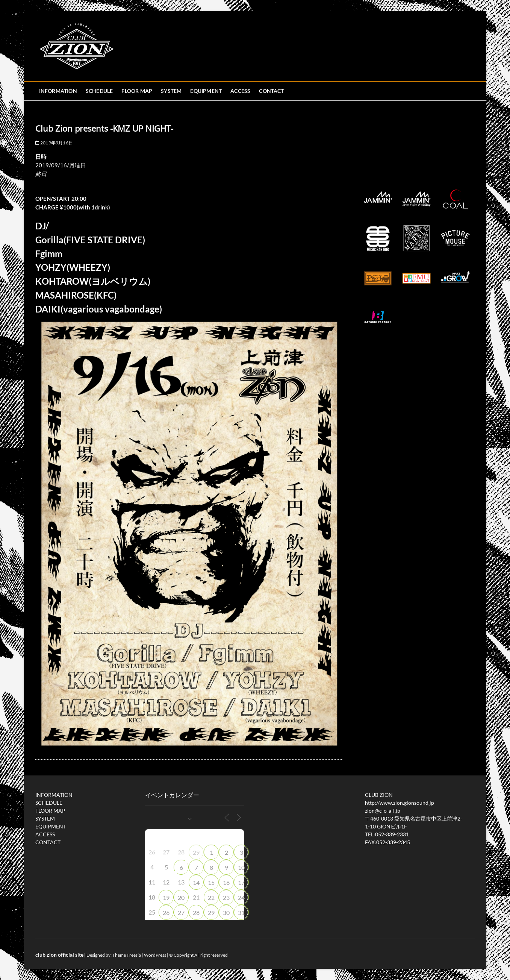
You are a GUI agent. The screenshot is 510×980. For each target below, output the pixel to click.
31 (241, 912)
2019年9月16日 (54, 143)
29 (196, 852)
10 (241, 867)
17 (241, 882)
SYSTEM (171, 91)
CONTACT (271, 91)
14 (196, 882)
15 (211, 882)
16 (226, 882)
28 (196, 912)
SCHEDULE (99, 91)
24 (241, 897)
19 (166, 897)
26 (166, 912)
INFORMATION (58, 91)
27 (181, 912)
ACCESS (240, 91)
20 (181, 897)
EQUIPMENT (206, 91)
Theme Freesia (127, 955)
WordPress (155, 955)
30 (226, 912)
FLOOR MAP (137, 91)
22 (211, 897)
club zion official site (59, 955)
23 (226, 897)
